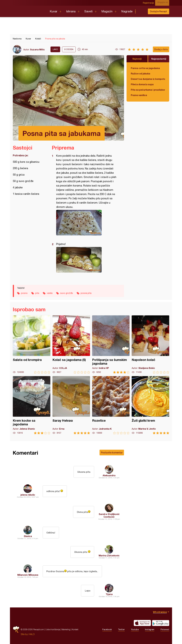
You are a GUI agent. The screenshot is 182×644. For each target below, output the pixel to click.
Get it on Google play (161, 623)
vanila (50, 293)
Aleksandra (109, 475)
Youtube (135, 629)
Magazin (107, 11)
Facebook (107, 629)
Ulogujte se (164, 3)
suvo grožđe (67, 293)
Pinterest (165, 629)
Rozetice (111, 405)
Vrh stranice (160, 612)
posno (24, 293)
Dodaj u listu (161, 49)
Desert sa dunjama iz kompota (148, 79)
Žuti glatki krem (150, 405)
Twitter (121, 629)
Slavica (28, 536)
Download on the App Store (142, 623)
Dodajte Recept (159, 11)
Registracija (150, 3)
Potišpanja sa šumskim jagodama (111, 344)
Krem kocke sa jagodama (32, 405)
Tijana (109, 594)
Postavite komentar (112, 452)
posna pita (86, 293)
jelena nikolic (28, 495)
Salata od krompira (32, 344)
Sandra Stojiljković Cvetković (109, 515)
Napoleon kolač (150, 344)
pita (37, 293)
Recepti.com (29, 10)
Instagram (150, 629)
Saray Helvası (71, 405)
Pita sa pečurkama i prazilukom (148, 90)
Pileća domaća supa (142, 84)
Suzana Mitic (37, 49)
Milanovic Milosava (28, 575)
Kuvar (54, 11)
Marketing (66, 629)
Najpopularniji (159, 59)
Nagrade (127, 11)
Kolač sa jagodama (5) (71, 344)
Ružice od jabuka (140, 73)
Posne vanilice (139, 95)
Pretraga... (141, 11)
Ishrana (71, 11)
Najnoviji (137, 59)
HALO (32, 634)
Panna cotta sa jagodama (145, 68)
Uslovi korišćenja (53, 629)
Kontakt (75, 629)
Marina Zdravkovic (109, 555)
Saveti (88, 11)
